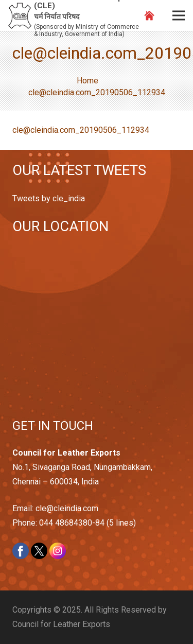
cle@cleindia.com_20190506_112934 (81, 130)
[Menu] (179, 15)
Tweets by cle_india (49, 198)
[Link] (20, 16)
